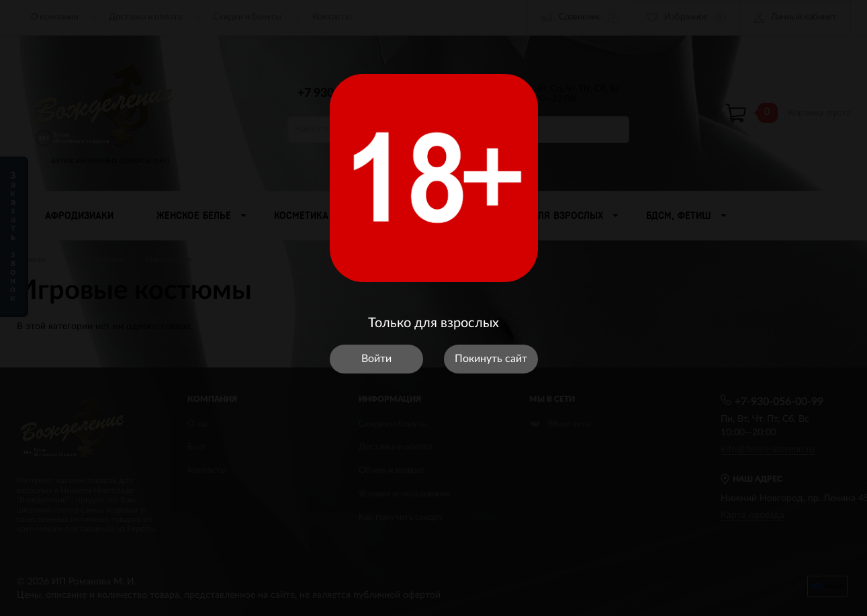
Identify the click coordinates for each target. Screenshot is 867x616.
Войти (376, 359)
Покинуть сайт (491, 359)
